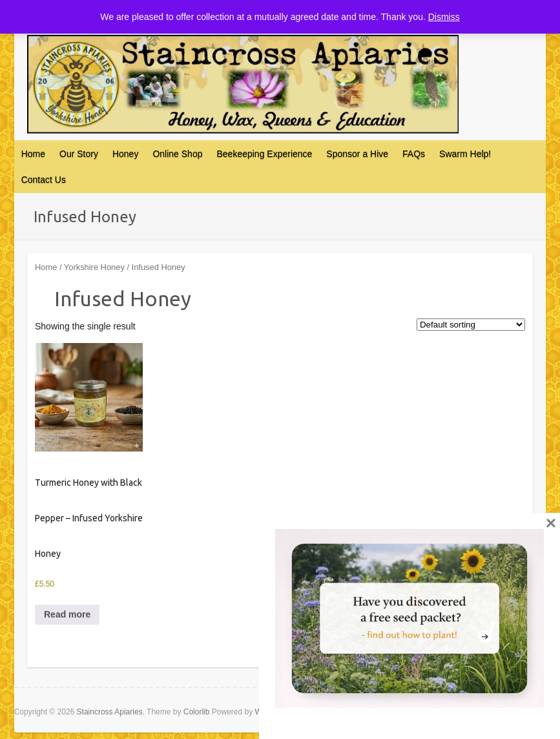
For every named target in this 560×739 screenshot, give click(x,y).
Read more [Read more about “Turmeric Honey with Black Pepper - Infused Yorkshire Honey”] (67, 614)
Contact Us (44, 180)
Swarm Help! (465, 154)
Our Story (79, 154)
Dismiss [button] (444, 17)
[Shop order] (471, 325)
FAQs (414, 154)
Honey (125, 154)
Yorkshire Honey (94, 267)
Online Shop (177, 154)
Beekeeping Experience (264, 154)
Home (33, 154)
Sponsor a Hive (357, 154)
